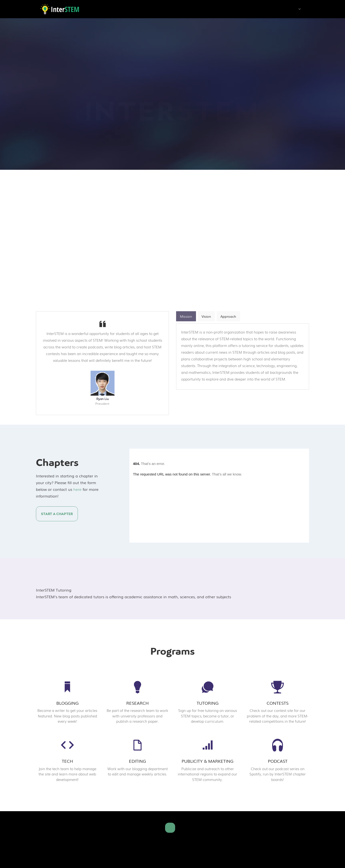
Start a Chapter (57, 514)
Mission (186, 316)
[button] (300, 10)
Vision (206, 316)
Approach (228, 316)
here (77, 489)
